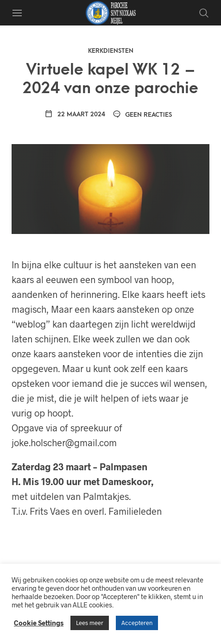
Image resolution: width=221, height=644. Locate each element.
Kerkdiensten (111, 51)
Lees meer (90, 623)
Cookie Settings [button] (39, 623)
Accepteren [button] (137, 623)
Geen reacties (142, 115)
